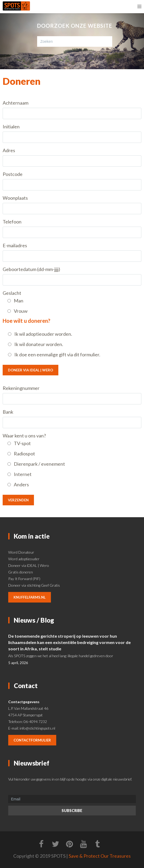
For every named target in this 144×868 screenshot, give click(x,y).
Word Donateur (21, 552)
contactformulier (32, 740)
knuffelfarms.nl (30, 597)
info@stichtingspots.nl (37, 728)
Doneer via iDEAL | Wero (30, 370)
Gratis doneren (21, 572)
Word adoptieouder (24, 559)
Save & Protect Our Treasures (100, 856)
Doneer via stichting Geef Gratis (34, 585)
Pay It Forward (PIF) (24, 579)
